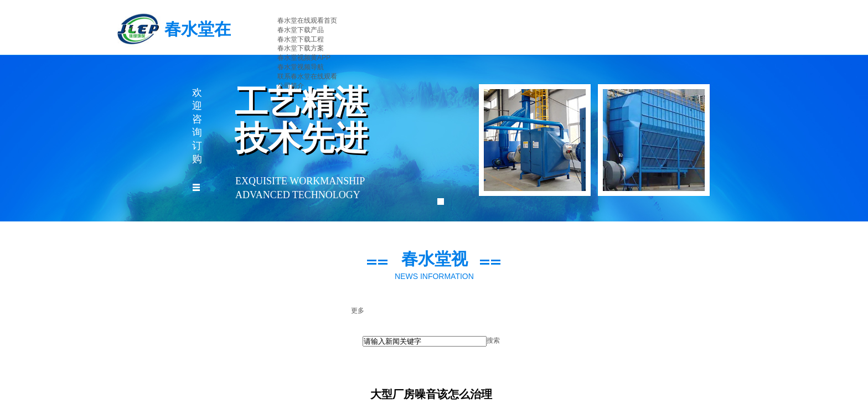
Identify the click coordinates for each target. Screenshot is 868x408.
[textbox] (425, 341)
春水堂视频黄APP (304, 58)
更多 (358, 311)
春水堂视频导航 (301, 67)
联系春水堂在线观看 (307, 76)
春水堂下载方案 (301, 48)
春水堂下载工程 (301, 39)
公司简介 (291, 86)
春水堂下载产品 (301, 30)
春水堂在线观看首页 (307, 20)
